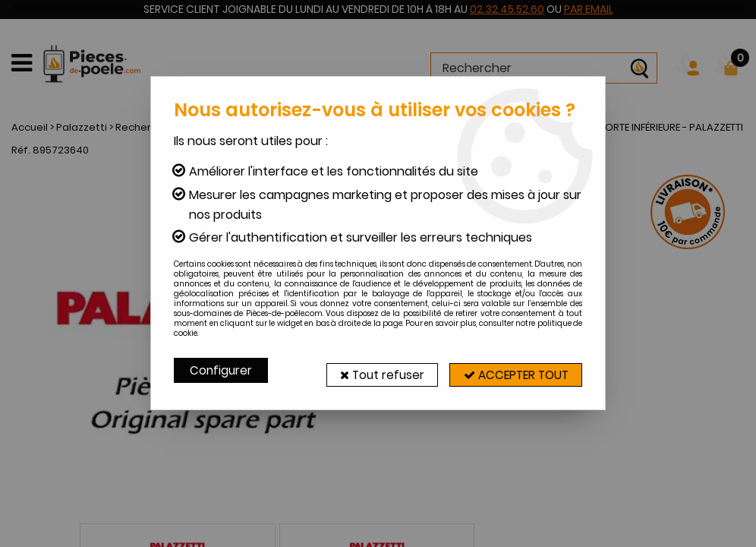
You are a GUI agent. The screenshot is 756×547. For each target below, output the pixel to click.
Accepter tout (511, 370)
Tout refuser (369, 370)
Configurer (222, 370)
